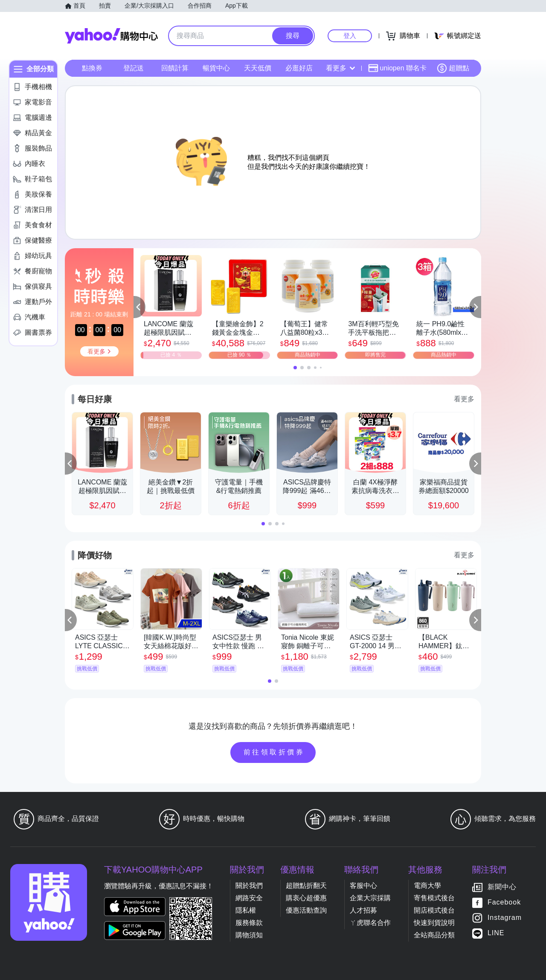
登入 (350, 36)
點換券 (92, 68)
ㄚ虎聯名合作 (370, 923)
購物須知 (249, 935)
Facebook (504, 902)
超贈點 (453, 68)
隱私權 (246, 910)
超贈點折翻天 (306, 886)
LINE (496, 933)
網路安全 (249, 898)
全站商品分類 (434, 935)
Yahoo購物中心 (111, 36)
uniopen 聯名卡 (397, 68)
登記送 (134, 68)
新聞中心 (502, 887)
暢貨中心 (216, 68)
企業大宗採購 (370, 898)
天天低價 (258, 68)
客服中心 (363, 886)
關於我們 (249, 886)
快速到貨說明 (434, 923)
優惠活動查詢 (306, 910)
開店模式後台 (434, 910)
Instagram (505, 918)
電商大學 (427, 886)
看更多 (340, 68)
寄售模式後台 (434, 898)
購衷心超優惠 (306, 898)
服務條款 (249, 923)
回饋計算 (175, 68)
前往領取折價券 (274, 752)
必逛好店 (299, 68)
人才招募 (363, 910)
